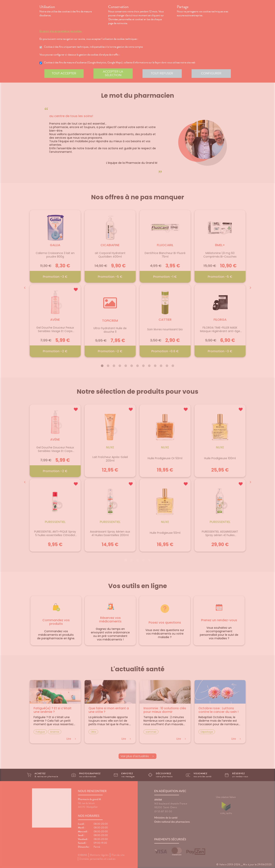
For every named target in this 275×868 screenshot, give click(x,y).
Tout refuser (162, 73)
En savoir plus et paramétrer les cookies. (61, 31)
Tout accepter (64, 73)
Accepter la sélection (113, 73)
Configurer (211, 73)
